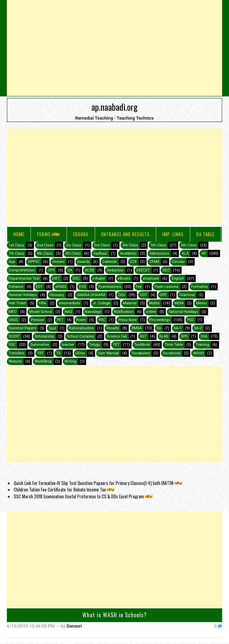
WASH (198, 353)
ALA (185, 253)
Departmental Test (24, 278)
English (178, 278)
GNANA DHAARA (91, 295)
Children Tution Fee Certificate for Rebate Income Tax (65, 489)
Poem (81, 320)
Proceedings (160, 320)
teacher (68, 345)
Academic (128, 253)
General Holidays (23, 295)
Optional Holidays (183, 312)
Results (113, 328)
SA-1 (178, 328)
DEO (166, 270)
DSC (76, 278)
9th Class (73, 253)
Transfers (16, 353)
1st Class (16, 245)
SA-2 (198, 328)
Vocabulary (141, 353)
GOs (122, 295)
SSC (12, 345)
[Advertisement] (114, 48)
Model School (41, 312)
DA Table (205, 234)
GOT (143, 295)
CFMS (154, 262)
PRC (102, 320)
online (151, 312)
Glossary (57, 295)
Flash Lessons (167, 287)
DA (70, 270)
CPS (51, 270)
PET (60, 320)
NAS (68, 312)
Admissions (159, 253)
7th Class (16, 253)
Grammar (187, 295)
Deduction (115, 270)
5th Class (158, 245)
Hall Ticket (18, 303)
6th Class (189, 245)
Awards (84, 262)
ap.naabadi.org (114, 107)
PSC (191, 320)
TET (116, 345)
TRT (40, 353)
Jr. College (101, 303)
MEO (13, 312)
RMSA (137, 328)
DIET (56, 278)
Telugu (95, 345)
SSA (204, 336)
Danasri (74, 626)
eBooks (81, 234)
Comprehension (22, 270)
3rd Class (102, 245)
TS (59, 353)
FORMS (49, 234)
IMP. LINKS (173, 234)
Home (19, 234)
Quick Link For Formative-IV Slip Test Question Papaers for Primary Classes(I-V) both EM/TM (98, 483)
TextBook (142, 345)
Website (15, 361)
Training (202, 345)
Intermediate (69, 303)
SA (159, 328)
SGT (143, 336)
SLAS (164, 336)
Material (130, 303)
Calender (110, 262)
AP (204, 253)
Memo (201, 303)
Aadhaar (100, 253)
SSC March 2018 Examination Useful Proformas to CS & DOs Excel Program (84, 496)
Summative (40, 345)
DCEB (89, 270)
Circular (179, 262)
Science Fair (117, 336)
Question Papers (22, 328)
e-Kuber (99, 278)
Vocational (172, 353)
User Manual (108, 353)
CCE (133, 262)
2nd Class (45, 245)
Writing (71, 361)
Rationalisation (82, 328)
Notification (124, 312)
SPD (185, 336)
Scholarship (45, 336)
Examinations (110, 287)
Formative (200, 287)
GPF (163, 295)
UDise (81, 353)
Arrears (58, 262)
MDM (179, 303)
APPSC (34, 262)
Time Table (174, 345)
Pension (37, 320)
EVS (82, 287)
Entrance (16, 287)
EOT (39, 287)
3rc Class (74, 245)
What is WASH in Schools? (115, 615)
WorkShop (43, 361)
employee (151, 278)
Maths (154, 303)
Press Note (127, 320)
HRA (43, 303)
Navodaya (93, 312)
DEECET (143, 270)
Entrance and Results (125, 234)
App (12, 262)
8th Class (45, 253)
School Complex (81, 336)
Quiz (53, 328)
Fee (139, 287)
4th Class (130, 245)
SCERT (14, 336)
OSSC (13, 320)
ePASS (61, 287)
